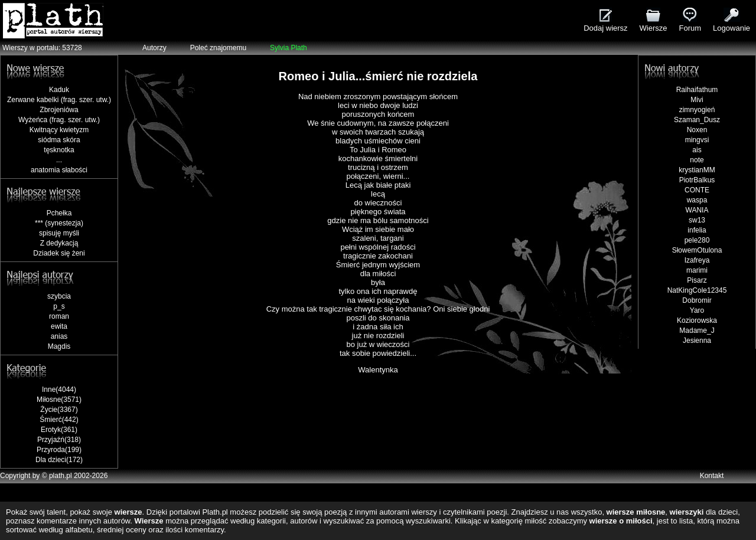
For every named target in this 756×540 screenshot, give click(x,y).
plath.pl (61, 476)
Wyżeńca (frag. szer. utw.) (59, 120)
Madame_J (697, 330)
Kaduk (59, 90)
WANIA (697, 210)
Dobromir (697, 300)
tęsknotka (59, 150)
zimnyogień (697, 110)
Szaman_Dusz (697, 120)
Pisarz (697, 280)
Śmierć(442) (59, 420)
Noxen (697, 130)
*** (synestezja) (59, 223)
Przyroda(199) (59, 450)
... (59, 160)
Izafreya (697, 260)
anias (59, 336)
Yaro (697, 310)
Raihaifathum (697, 90)
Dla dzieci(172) (59, 460)
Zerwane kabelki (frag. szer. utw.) (59, 100)
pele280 (697, 240)
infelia (697, 230)
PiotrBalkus (697, 180)
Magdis (59, 346)
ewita (59, 326)
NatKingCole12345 (697, 290)
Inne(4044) (59, 390)
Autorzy (154, 48)
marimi (697, 270)
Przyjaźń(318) (59, 440)
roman (59, 316)
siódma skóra (59, 140)
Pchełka (59, 213)
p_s (59, 306)
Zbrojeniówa (59, 110)
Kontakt (712, 476)
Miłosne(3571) (59, 400)
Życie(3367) (59, 410)
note (697, 160)
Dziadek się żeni (59, 253)
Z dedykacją (59, 243)
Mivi (697, 100)
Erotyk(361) (59, 430)
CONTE (697, 190)
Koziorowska (697, 320)
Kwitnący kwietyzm (59, 130)
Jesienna (697, 341)
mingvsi (697, 140)
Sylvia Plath (289, 48)
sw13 (697, 220)
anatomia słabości (59, 170)
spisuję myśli (59, 233)
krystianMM (697, 170)
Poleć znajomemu (218, 48)
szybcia (59, 296)
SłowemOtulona (697, 250)
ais (697, 150)
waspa (697, 200)
